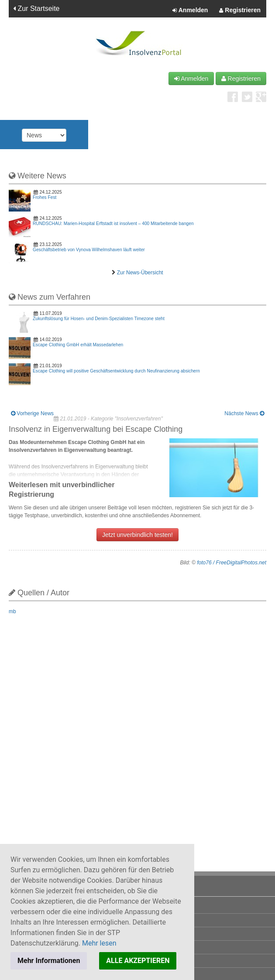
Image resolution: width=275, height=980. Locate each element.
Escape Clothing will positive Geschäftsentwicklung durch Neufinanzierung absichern (116, 371)
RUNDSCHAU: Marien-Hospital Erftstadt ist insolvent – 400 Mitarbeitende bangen (113, 224)
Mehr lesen (99, 943)
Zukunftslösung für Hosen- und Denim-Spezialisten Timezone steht (99, 319)
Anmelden (190, 10)
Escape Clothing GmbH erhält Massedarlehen (78, 345)
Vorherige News (32, 413)
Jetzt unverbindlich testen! (137, 535)
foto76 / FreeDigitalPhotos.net (232, 563)
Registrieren (240, 10)
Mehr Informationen (49, 961)
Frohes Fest (45, 197)
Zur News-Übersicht (140, 273)
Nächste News (244, 413)
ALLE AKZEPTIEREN (138, 961)
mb (12, 611)
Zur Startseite (36, 9)
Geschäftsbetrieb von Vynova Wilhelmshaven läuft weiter (89, 250)
